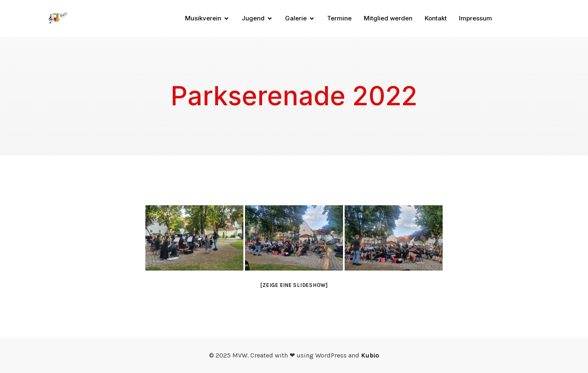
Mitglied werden (388, 18)
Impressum (476, 18)
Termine (339, 18)
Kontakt (436, 18)
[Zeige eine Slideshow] (294, 285)
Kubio (370, 355)
